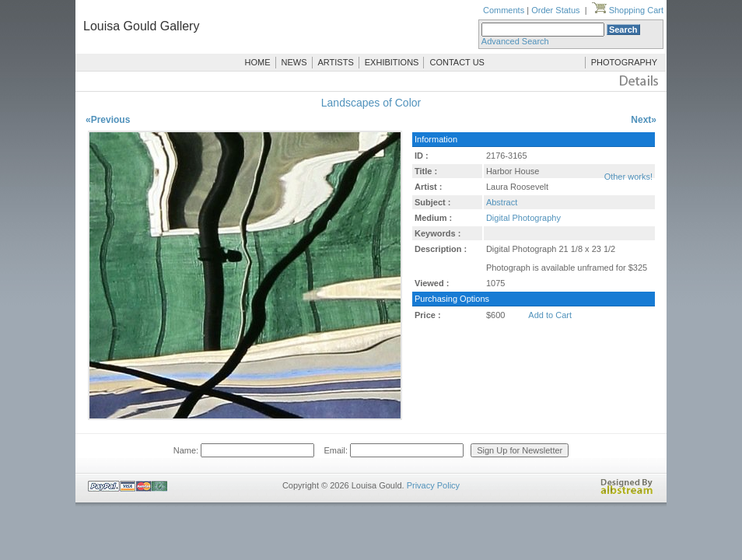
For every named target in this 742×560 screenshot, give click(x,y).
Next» (644, 120)
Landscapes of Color (371, 103)
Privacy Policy (433, 485)
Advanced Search (515, 41)
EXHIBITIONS (392, 62)
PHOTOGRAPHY (624, 62)
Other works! (628, 177)
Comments (504, 10)
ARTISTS (336, 62)
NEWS (294, 62)
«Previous (108, 120)
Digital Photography (523, 218)
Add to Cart (550, 315)
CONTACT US (457, 62)
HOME (258, 62)
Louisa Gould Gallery (141, 26)
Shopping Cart (628, 10)
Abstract (502, 202)
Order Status (555, 10)
